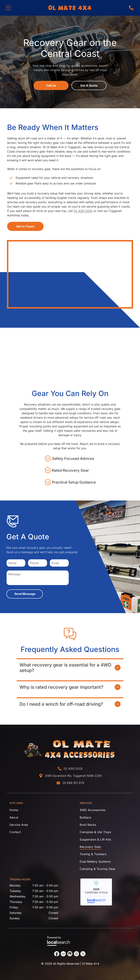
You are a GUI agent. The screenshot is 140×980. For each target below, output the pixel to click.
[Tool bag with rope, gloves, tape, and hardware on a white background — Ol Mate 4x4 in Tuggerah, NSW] (70, 274)
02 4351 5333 (83, 211)
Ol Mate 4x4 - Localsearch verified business (96, 892)
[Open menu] (8, 8)
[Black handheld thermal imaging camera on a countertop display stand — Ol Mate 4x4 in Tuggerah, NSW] (117, 351)
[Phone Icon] (131, 10)
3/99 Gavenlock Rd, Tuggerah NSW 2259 (73, 776)
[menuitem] (35, 811)
